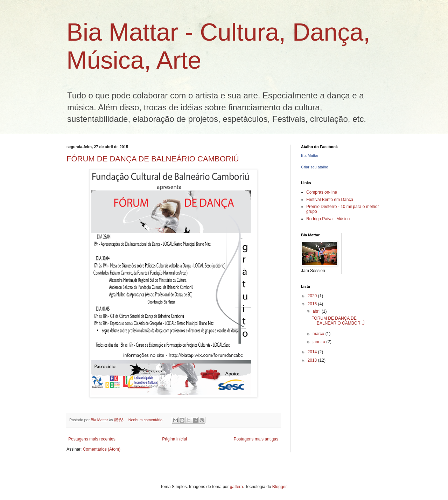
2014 (313, 352)
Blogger (279, 487)
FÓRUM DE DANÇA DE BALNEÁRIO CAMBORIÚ (153, 159)
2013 (313, 360)
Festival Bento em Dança (330, 200)
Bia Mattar (310, 155)
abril (317, 311)
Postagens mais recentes (92, 439)
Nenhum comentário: (146, 420)
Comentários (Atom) (102, 449)
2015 (313, 304)
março (319, 334)
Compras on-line (322, 192)
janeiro (319, 342)
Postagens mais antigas (256, 439)
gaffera (236, 487)
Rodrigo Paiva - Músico (328, 219)
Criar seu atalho (315, 167)
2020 (313, 296)
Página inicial (174, 439)
